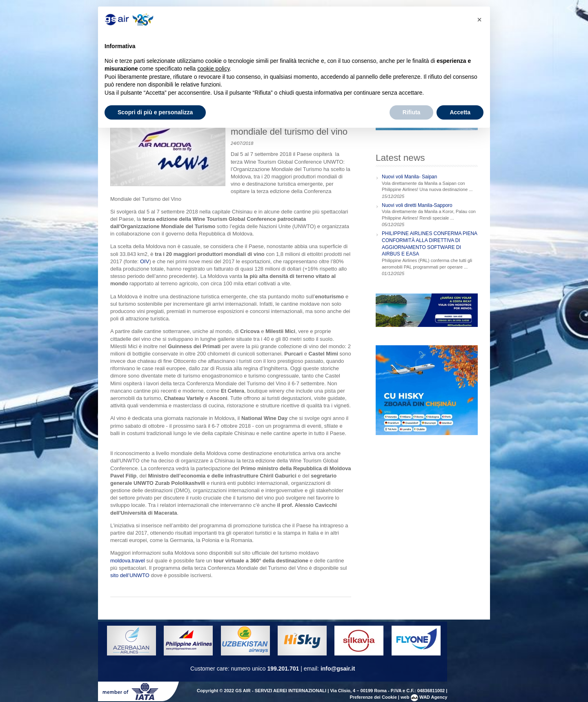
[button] (479, 20)
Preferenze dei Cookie (373, 697)
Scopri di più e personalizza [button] (155, 112)
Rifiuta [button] (412, 112)
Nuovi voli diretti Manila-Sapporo (417, 205)
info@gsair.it (338, 669)
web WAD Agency (424, 697)
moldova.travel (128, 561)
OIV (145, 261)
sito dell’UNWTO (130, 575)
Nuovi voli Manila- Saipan (409, 177)
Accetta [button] (460, 112)
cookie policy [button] (213, 69)
